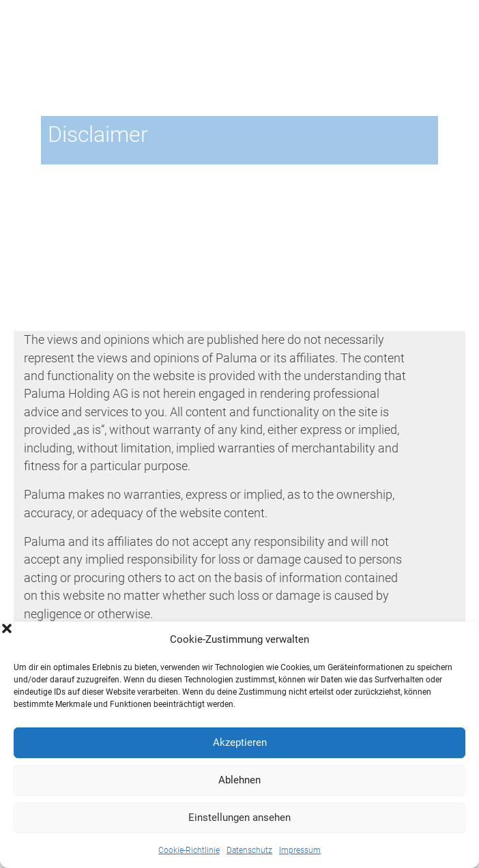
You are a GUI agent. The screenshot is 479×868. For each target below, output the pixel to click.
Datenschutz (249, 850)
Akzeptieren (240, 742)
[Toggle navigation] (447, 54)
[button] (459, 639)
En (448, 28)
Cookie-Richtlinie (189, 850)
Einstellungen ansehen (239, 818)
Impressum (300, 850)
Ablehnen (239, 780)
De (428, 28)
